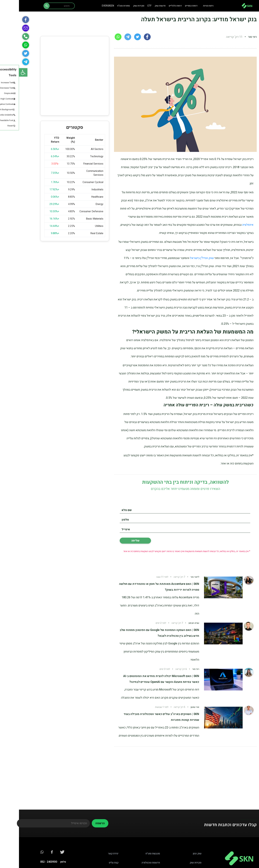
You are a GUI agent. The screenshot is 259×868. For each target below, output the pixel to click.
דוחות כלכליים (156, 6)
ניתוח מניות (189, 6)
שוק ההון (178, 854)
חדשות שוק (141, 6)
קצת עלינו (95, 863)
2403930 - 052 (30, 862)
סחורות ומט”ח (105, 6)
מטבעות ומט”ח (134, 854)
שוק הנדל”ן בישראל (183, 258)
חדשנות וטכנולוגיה (132, 863)
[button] (4, 72)
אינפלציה (229, 225)
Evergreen (89, 6)
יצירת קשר (94, 854)
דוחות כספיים (172, 6)
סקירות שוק (120, 6)
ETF (131, 6)
